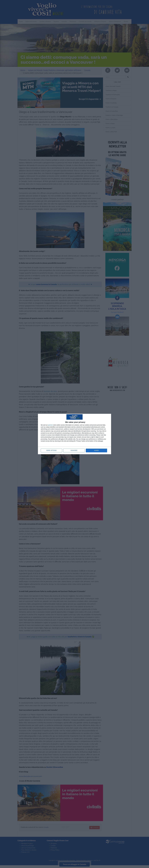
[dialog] (74, 434)
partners (50, 425)
